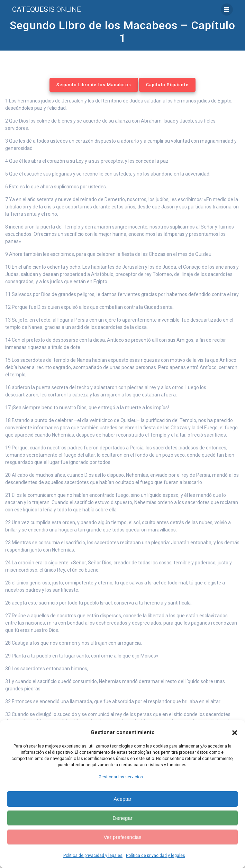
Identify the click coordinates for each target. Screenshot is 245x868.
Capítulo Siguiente (167, 85)
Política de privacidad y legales (93, 856)
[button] (235, 733)
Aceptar (122, 799)
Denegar (122, 818)
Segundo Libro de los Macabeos (94, 85)
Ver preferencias (122, 837)
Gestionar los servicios (121, 777)
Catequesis (47, 10)
